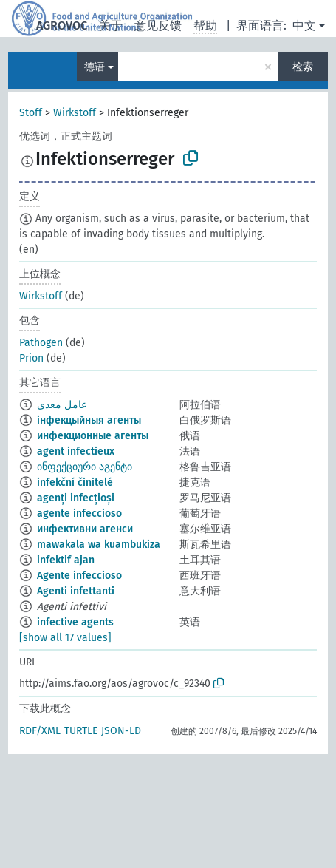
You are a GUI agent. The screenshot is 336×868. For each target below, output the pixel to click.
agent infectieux (76, 451)
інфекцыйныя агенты (89, 420)
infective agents (75, 622)
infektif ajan (66, 560)
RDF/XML (40, 731)
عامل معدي (62, 405)
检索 (303, 67)
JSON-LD (121, 731)
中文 (304, 26)
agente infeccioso (79, 513)
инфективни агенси (85, 529)
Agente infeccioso (79, 576)
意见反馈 (158, 26)
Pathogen (41, 343)
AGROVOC (62, 26)
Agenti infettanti (76, 591)
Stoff (31, 113)
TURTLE (81, 731)
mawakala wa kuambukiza (99, 545)
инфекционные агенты (93, 436)
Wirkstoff (75, 113)
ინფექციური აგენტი (85, 467)
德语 (95, 67)
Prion (31, 358)
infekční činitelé (75, 482)
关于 (111, 26)
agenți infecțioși (76, 498)
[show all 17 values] (65, 638)
